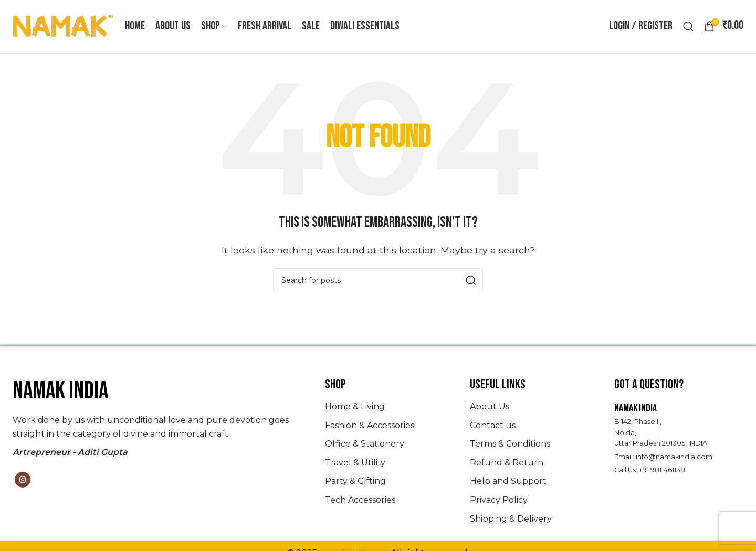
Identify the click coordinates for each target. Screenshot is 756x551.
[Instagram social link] (23, 481)
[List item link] (390, 408)
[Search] (688, 27)
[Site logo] (64, 27)
